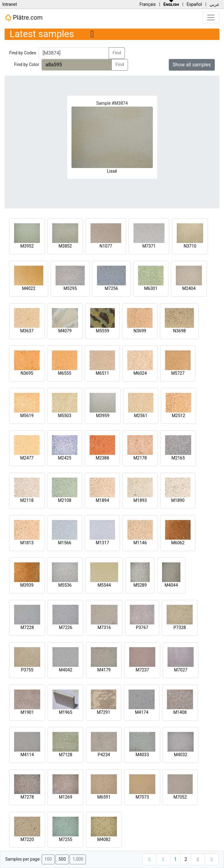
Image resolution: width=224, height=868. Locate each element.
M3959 (103, 416)
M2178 (140, 458)
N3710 (190, 246)
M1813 (27, 543)
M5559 (102, 331)
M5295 (70, 288)
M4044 (171, 585)
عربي (214, 4)
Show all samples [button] (192, 65)
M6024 (140, 373)
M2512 (179, 416)
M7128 (66, 755)
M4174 (142, 712)
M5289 (140, 585)
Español (194, 4)
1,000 (78, 859)
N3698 (179, 331)
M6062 (178, 543)
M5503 (65, 416)
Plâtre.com (24, 18)
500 (62, 859)
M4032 (181, 755)
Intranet (10, 4)
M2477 (27, 458)
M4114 (27, 755)
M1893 (140, 500)
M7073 (142, 797)
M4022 (29, 288)
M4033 (142, 755)
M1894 (102, 500)
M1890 (178, 500)
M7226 (66, 628)
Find (117, 53)
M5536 (65, 585)
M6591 (104, 797)
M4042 (66, 670)
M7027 (181, 670)
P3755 (27, 670)
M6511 (102, 373)
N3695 (27, 373)
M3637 (27, 331)
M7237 (142, 670)
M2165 (178, 458)
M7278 (27, 797)
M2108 (65, 500)
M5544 (104, 585)
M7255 (66, 839)
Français (147, 4)
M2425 (65, 458)
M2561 (141, 416)
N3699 (140, 331)
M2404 (189, 288)
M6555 (65, 373)
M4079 (65, 331)
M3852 (65, 246)
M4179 (104, 670)
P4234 (104, 755)
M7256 (111, 288)
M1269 (66, 797)
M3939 (27, 585)
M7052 (180, 797)
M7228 (27, 628)
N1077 (106, 246)
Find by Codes (23, 53)
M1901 (27, 712)
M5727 (178, 373)
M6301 (151, 288)
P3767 (142, 628)
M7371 (149, 246)
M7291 (104, 712)
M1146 (140, 543)
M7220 (27, 839)
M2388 (102, 458)
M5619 (27, 416)
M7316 (104, 628)
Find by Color (27, 65)
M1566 (65, 543)
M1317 (102, 543)
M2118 (27, 500)
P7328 (180, 628)
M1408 (180, 712)
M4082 (104, 839)
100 (48, 859)
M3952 (27, 246)
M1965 (66, 712)
